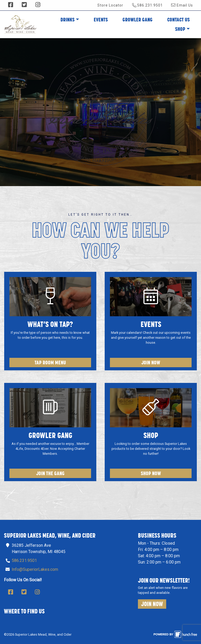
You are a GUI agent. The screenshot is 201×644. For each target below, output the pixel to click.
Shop (180, 29)
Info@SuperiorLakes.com (35, 569)
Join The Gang (50, 473)
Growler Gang (138, 20)
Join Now (151, 363)
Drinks (68, 20)
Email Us (182, 5)
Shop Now (151, 473)
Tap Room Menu (50, 363)
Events (101, 20)
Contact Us (178, 20)
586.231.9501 (147, 5)
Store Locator (110, 5)
